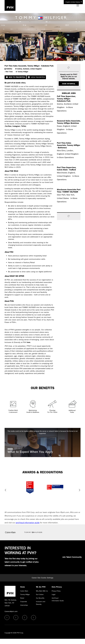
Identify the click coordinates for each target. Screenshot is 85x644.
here (28, 342)
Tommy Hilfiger (25, 594)
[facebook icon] (7, 618)
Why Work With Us (42, 591)
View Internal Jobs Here (69, 84)
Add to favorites (15, 77)
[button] (5, 491)
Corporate (24, 602)
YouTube (8, 126)
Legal (54, 594)
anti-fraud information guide (28, 523)
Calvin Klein (24, 591)
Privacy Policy (56, 591)
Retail (22, 598)
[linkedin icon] (16, 618)
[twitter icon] (25, 618)
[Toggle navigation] (78, 5)
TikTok (23, 126)
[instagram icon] (33, 618)
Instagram (16, 126)
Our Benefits (40, 598)
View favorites (36, 77)
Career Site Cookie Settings (42, 578)
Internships (24, 605)
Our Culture (40, 594)
